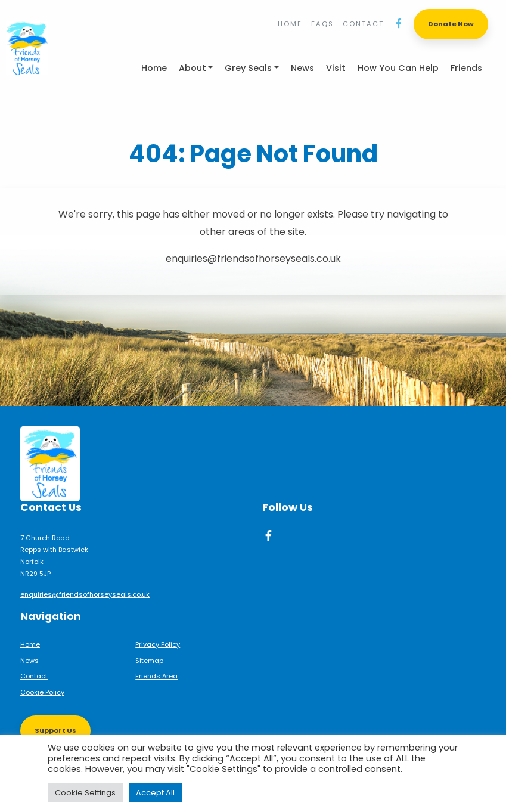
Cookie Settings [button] (85, 793)
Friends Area (156, 676)
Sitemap (149, 661)
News (302, 68)
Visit (336, 68)
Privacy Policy (158, 644)
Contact (363, 24)
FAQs (322, 24)
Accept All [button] (155, 793)
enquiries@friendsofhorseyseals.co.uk (85, 594)
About (193, 68)
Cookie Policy (42, 692)
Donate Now (451, 24)
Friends (466, 68)
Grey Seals (248, 68)
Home (290, 24)
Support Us (55, 730)
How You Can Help (398, 68)
